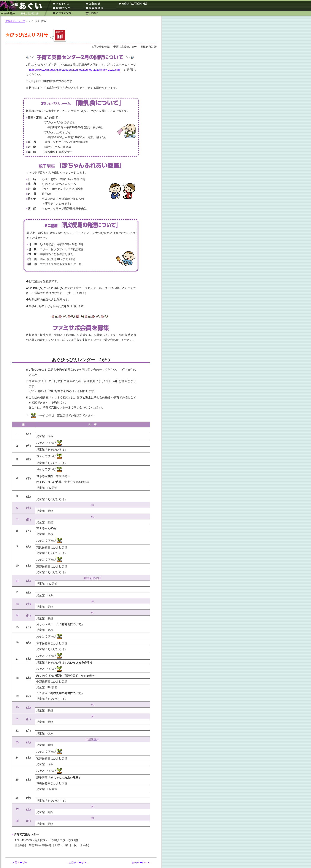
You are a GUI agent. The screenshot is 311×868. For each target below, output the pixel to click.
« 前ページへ (20, 863)
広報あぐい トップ (15, 21)
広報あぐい (23, 6)
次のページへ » (141, 863)
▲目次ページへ (78, 863)
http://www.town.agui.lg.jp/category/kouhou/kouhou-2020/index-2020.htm (74, 70)
